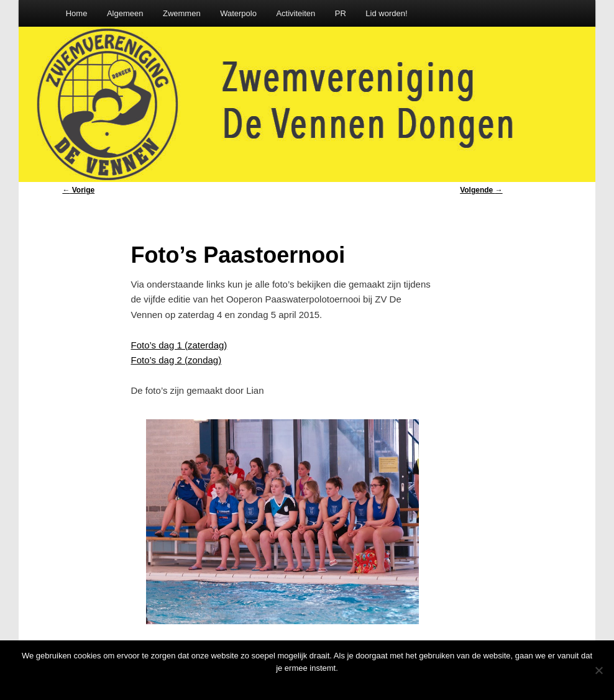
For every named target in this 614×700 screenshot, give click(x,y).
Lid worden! (386, 13)
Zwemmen (182, 13)
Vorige (78, 190)
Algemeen (125, 13)
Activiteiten (296, 13)
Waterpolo (238, 13)
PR (341, 13)
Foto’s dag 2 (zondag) (176, 360)
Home (77, 13)
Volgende (481, 190)
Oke (310, 684)
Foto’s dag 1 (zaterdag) (179, 345)
